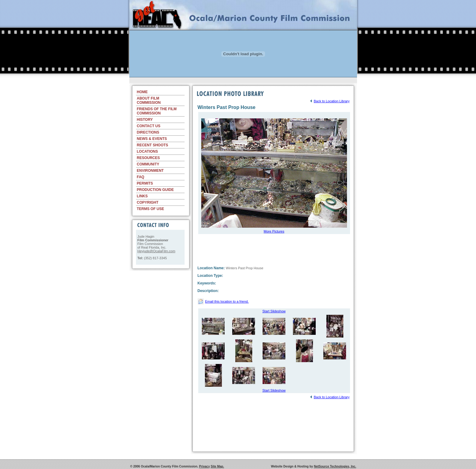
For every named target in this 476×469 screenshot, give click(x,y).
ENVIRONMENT (150, 171)
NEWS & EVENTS (152, 139)
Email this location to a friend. (227, 301)
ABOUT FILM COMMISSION (149, 100)
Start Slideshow (274, 311)
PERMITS (145, 183)
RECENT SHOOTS (153, 145)
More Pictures (274, 231)
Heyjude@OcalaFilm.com (156, 251)
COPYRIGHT (148, 202)
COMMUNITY (148, 164)
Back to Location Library (330, 101)
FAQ (141, 177)
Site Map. (217, 466)
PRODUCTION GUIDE (155, 190)
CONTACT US (149, 126)
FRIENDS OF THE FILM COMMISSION (157, 111)
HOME (142, 92)
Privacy (205, 466)
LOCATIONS (148, 151)
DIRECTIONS (148, 132)
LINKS (142, 196)
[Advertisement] (243, 80)
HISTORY (145, 120)
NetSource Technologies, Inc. (335, 466)
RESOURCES (148, 158)
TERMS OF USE (151, 209)
